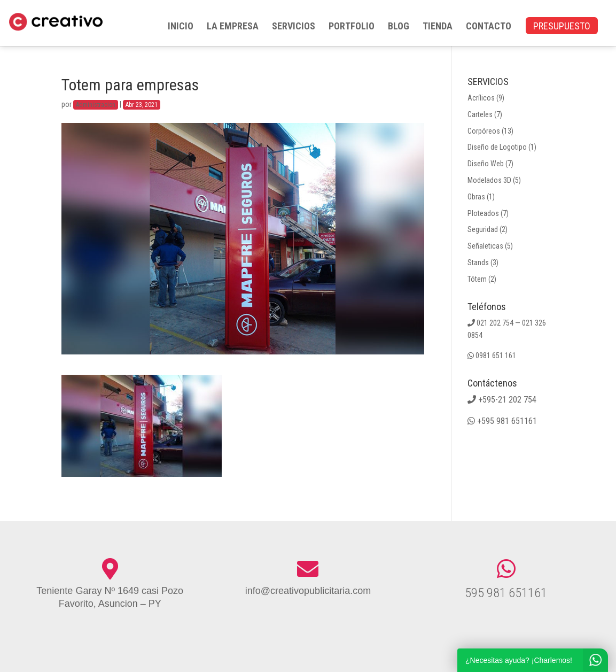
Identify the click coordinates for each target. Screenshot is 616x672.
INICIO (181, 27)
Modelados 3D (489, 180)
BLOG (399, 27)
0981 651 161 (496, 356)
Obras (476, 197)
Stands (478, 262)
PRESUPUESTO (562, 27)
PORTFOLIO (352, 27)
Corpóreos (484, 131)
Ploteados (483, 213)
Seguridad (483, 229)
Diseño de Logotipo (497, 147)
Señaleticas (485, 246)
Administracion (96, 105)
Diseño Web (486, 164)
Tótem (477, 279)
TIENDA (438, 27)
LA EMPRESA (233, 27)
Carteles (480, 114)
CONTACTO (489, 27)
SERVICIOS (294, 27)
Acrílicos (481, 98)
